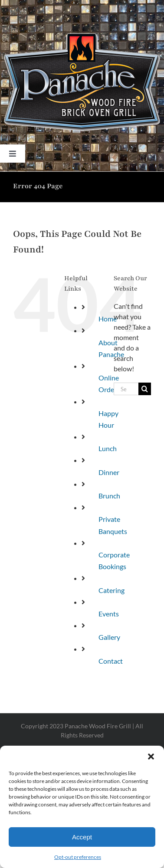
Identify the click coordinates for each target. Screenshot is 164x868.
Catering (112, 590)
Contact (111, 661)
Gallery (109, 637)
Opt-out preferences (78, 857)
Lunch (108, 448)
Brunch (109, 496)
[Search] (145, 389)
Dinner (109, 472)
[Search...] (126, 389)
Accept (82, 837)
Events (109, 614)
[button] (151, 757)
